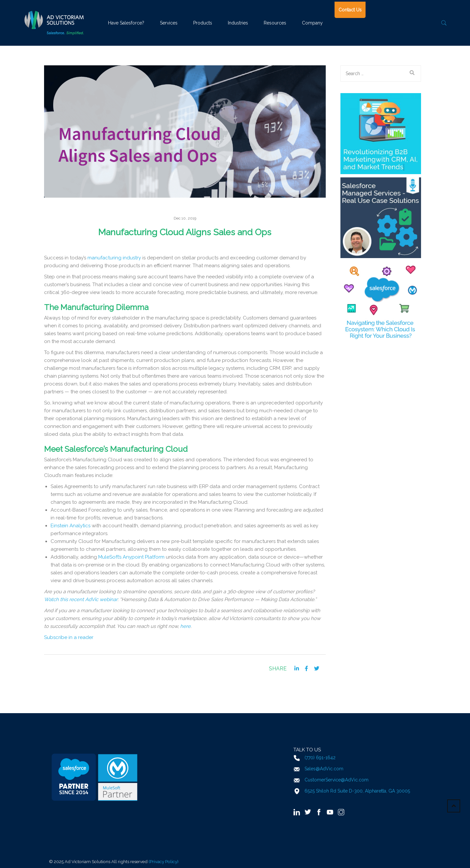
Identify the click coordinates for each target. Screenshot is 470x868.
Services (169, 23)
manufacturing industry (114, 258)
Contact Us (350, 10)
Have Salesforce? (126, 23)
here (185, 626)
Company (312, 23)
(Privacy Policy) (164, 861)
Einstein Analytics (70, 526)
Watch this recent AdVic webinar (81, 599)
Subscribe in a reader (69, 637)
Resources (275, 23)
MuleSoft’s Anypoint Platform (131, 557)
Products (203, 23)
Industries (238, 23)
